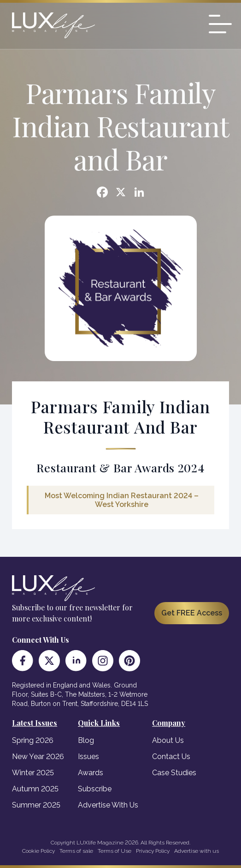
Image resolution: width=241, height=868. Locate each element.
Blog (86, 740)
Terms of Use (115, 851)
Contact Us (171, 756)
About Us (168, 740)
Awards (91, 773)
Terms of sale (76, 851)
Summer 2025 (36, 805)
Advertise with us (197, 851)
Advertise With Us (108, 805)
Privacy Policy (153, 851)
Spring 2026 (33, 740)
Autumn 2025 (35, 789)
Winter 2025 (33, 773)
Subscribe (95, 789)
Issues (88, 756)
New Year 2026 (38, 756)
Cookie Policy (38, 851)
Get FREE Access (192, 613)
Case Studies (174, 773)
